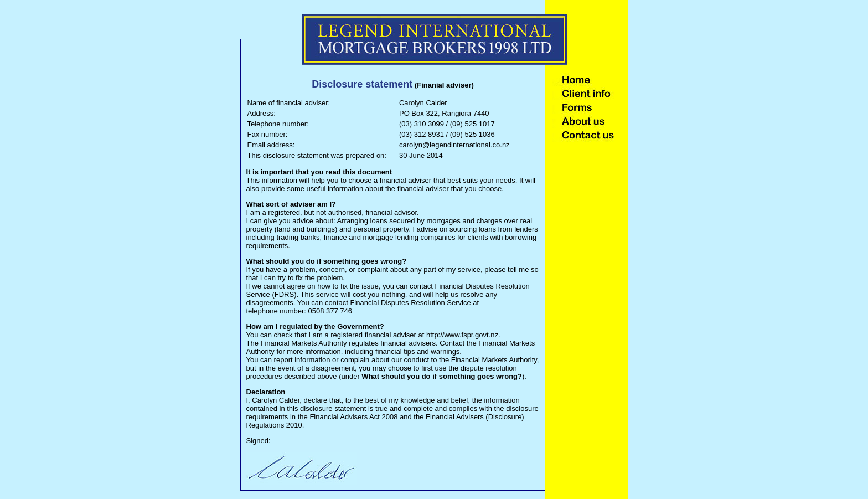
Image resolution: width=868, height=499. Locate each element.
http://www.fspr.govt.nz (462, 335)
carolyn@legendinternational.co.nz (454, 145)
